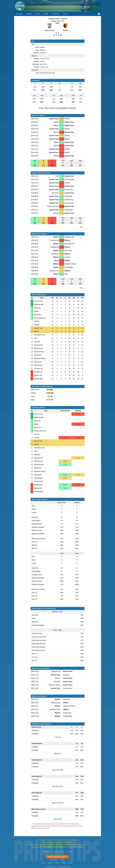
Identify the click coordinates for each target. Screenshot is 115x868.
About (63, 863)
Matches (19, 14)
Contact (70, 863)
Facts (38, 14)
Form (46, 14)
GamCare (70, 852)
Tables (29, 14)
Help (44, 863)
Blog (65, 14)
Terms (57, 863)
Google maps (44, 67)
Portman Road (45, 59)
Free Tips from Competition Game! (57, 108)
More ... (82, 227)
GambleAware (47, 852)
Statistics (56, 14)
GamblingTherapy (59, 852)
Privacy (50, 863)
